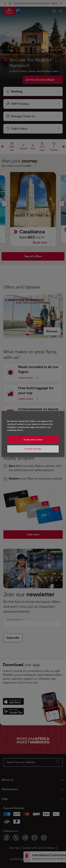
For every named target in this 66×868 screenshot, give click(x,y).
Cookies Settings (33, 449)
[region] (33, 434)
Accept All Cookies (33, 440)
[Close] (59, 415)
